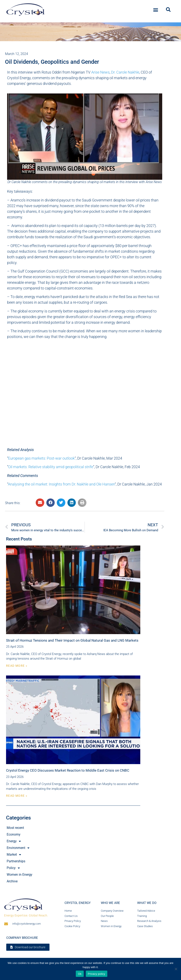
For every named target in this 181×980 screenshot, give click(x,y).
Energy (14, 841)
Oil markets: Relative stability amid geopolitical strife (51, 467)
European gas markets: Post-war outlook (41, 458)
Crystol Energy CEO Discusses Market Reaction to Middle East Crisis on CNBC (68, 770)
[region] (90, 32)
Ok (80, 974)
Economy (14, 834)
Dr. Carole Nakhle (125, 72)
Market (14, 855)
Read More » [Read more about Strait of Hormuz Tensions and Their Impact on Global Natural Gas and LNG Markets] (17, 666)
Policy (13, 868)
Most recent (15, 828)
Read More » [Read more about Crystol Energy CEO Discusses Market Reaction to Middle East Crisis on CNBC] (17, 796)
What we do (147, 903)
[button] (156, 9)
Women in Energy (20, 875)
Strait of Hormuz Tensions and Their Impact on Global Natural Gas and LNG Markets (72, 640)
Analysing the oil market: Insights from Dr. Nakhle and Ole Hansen (61, 484)
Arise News (100, 72)
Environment (18, 848)
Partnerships (16, 861)
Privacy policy (97, 974)
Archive (12, 881)
